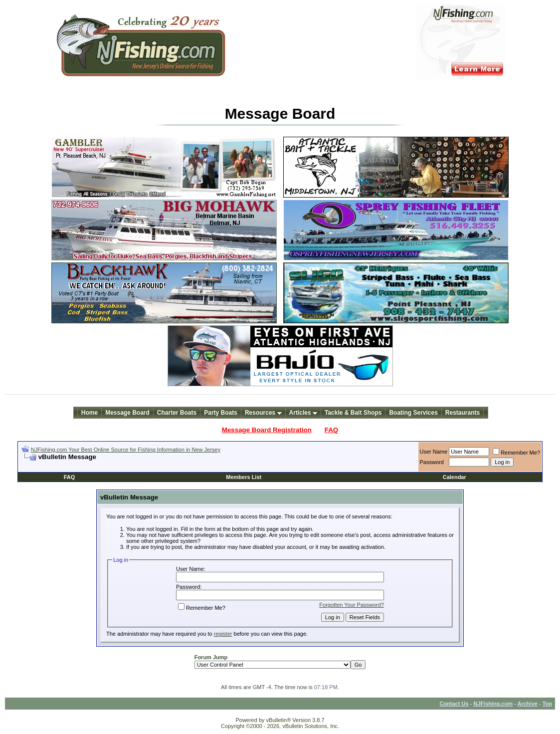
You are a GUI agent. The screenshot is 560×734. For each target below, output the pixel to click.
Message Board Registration (267, 430)
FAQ (331, 430)
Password (432, 462)
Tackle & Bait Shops (353, 413)
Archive (528, 704)
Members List (244, 477)
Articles (303, 413)
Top (547, 704)
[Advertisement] (138, 465)
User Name (434, 452)
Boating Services (413, 413)
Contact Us (454, 704)
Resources (263, 413)
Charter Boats (177, 413)
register (223, 634)
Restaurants (463, 413)
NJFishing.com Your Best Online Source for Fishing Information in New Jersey (126, 450)
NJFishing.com (493, 704)
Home (90, 413)
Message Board (127, 413)
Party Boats (221, 413)
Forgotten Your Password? (352, 605)
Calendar (455, 477)
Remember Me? (516, 453)
